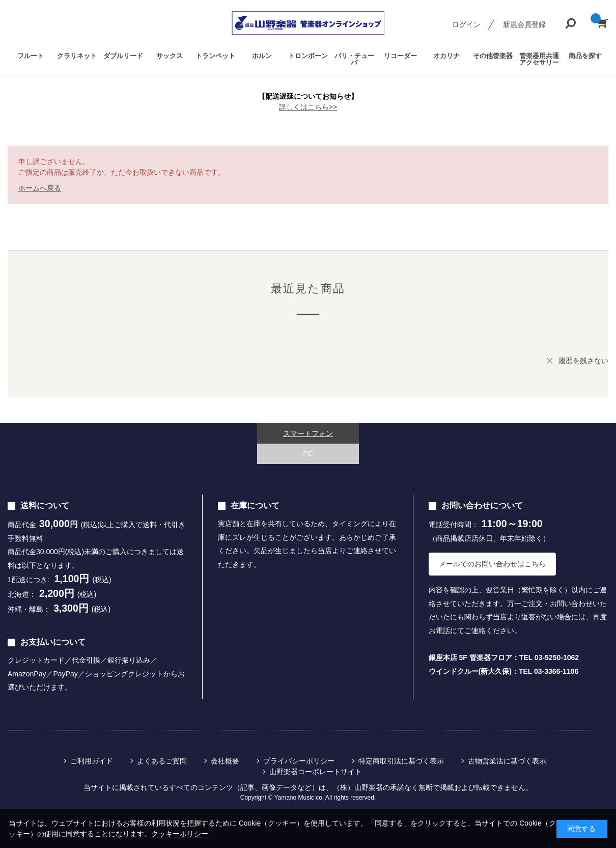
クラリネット (77, 56)
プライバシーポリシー (299, 761)
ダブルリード (123, 56)
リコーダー (400, 56)
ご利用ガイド (92, 761)
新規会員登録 (524, 24)
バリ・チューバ (354, 59)
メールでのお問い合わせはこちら (492, 564)
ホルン (262, 56)
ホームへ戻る (40, 188)
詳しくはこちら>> (308, 107)
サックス (170, 56)
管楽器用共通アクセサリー (539, 59)
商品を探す (585, 56)
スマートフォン (308, 433)
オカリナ (446, 56)
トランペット (215, 56)
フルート (31, 56)
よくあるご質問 (162, 761)
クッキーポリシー (180, 834)
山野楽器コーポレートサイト (316, 772)
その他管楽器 (493, 56)
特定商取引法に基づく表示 (401, 761)
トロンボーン (308, 56)
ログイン (466, 24)
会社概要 (225, 761)
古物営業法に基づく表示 (507, 761)
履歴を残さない (583, 361)
